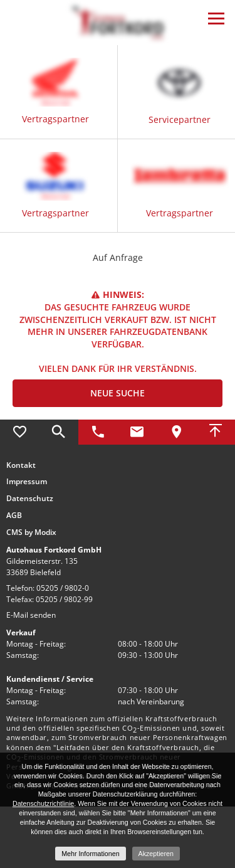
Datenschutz (30, 499)
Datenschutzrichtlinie (43, 803)
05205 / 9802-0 (63, 588)
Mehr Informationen (90, 854)
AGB (14, 516)
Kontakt (21, 465)
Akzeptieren (156, 854)
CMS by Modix (31, 532)
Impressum (27, 482)
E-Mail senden (31, 615)
